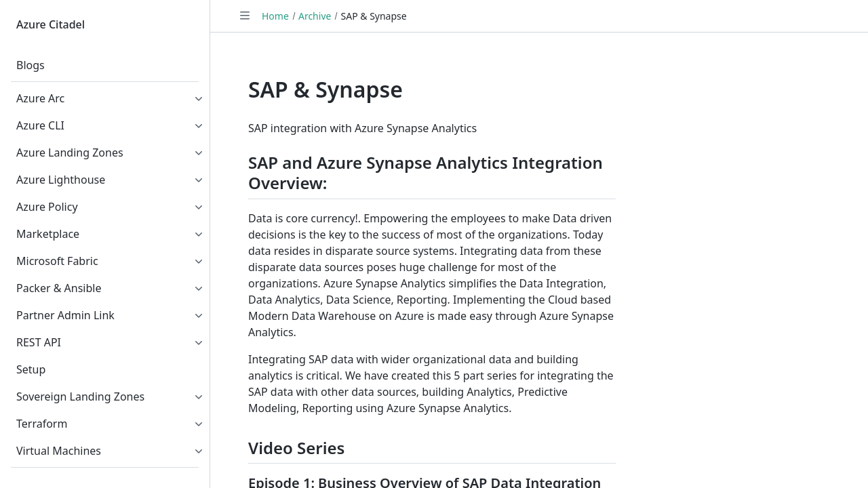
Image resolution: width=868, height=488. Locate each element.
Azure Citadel (51, 24)
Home (275, 16)
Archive (315, 16)
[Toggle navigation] (245, 16)
